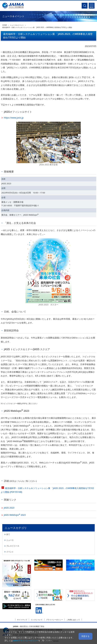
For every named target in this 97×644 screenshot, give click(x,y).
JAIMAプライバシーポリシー (25, 640)
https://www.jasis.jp (14, 118)
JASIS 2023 (9, 508)
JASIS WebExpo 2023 (15, 515)
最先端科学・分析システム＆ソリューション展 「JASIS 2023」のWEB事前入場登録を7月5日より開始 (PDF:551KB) (47, 490)
